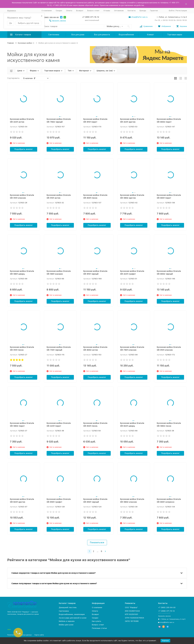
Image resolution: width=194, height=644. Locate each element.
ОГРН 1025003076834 (134, 618)
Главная (10, 43)
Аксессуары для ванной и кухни (73, 618)
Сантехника (54, 35)
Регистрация (181, 11)
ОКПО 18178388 (132, 621)
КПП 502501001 (132, 614)
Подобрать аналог (24, 149)
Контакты (132, 11)
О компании (47, 11)
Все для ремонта (102, 35)
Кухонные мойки (25, 43)
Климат (150, 35)
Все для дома (78, 35)
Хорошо (165, 641)
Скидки (59, 11)
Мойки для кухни (66, 625)
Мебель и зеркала (67, 621)
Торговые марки (175, 35)
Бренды (143, 11)
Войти (172, 11)
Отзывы (107, 11)
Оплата (69, 11)
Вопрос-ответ (93, 11)
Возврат (80, 11)
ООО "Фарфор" (131, 607)
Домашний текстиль (68, 607)
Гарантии (154, 11)
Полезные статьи (99, 628)
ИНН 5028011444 (132, 611)
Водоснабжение (126, 35)
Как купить (97, 621)
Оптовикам (119, 11)
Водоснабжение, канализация (72, 614)
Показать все (97, 542)
